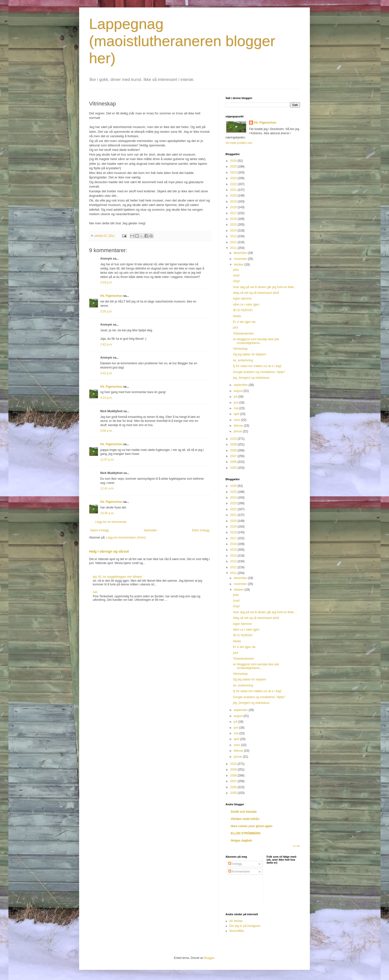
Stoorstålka (237, 931)
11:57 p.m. (107, 460)
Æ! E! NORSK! (243, 310)
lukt (95, 592)
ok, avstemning (243, 360)
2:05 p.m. (106, 311)
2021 (234, 190)
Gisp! (236, 281)
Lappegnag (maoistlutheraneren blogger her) (182, 41)
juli (236, 397)
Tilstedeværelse (243, 334)
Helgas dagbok (241, 841)
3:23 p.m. (106, 398)
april (237, 414)
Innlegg (235, 864)
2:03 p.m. (106, 282)
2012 (234, 242)
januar (238, 431)
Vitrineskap (240, 349)
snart (236, 275)
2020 (234, 196)
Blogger (209, 958)
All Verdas (236, 921)
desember (241, 253)
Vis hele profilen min (239, 143)
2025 (234, 167)
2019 (234, 202)
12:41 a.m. (107, 488)
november (241, 259)
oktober (239, 265)
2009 (234, 444)
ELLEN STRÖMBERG (246, 833)
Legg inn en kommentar (111, 522)
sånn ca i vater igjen (246, 304)
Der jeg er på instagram (245, 926)
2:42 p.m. (106, 344)
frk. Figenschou (111, 296)
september (241, 385)
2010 (234, 439)
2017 (234, 213)
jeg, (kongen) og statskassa (251, 378)
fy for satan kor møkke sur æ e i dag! (257, 366)
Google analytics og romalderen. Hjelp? (259, 372)
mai (237, 408)
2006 (234, 462)
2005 (234, 468)
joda (236, 270)
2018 (234, 207)
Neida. (237, 316)
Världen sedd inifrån (245, 819)
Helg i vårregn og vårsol (109, 551)
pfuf (235, 328)
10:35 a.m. (107, 513)
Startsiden (150, 530)
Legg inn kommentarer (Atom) (126, 538)
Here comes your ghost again (252, 826)
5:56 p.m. (106, 431)
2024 (234, 172)
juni (236, 403)
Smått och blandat (244, 812)
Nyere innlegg (99, 530)
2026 (234, 161)
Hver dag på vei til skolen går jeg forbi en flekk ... (265, 287)
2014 (234, 231)
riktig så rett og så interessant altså (256, 293)
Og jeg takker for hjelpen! (250, 354)
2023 (234, 178)
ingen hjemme (242, 299)
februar (239, 426)
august (239, 391)
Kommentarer (239, 872)
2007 (234, 456)
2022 (234, 184)
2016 (234, 219)
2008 (234, 450)
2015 (234, 225)
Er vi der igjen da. (244, 322)
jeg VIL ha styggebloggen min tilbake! (117, 577)
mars (237, 420)
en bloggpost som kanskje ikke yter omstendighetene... (256, 341)
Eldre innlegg (201, 530)
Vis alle (296, 846)
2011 (234, 248)
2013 (234, 236)
